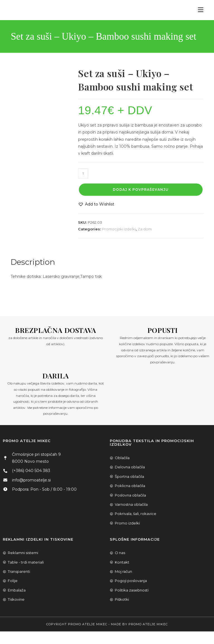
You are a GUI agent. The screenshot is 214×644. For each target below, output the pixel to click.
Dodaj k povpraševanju (141, 189)
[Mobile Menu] (199, 10)
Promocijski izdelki (119, 229)
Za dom (145, 229)
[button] (96, 204)
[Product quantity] (83, 173)
